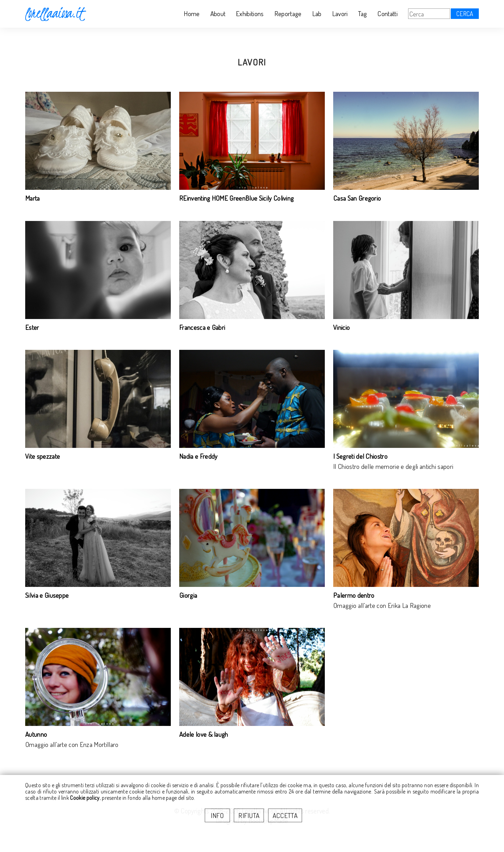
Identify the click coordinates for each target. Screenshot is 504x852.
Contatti (387, 13)
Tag (362, 13)
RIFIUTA (249, 815)
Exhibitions (250, 13)
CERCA (465, 14)
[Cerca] (429, 14)
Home (192, 13)
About (218, 13)
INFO (217, 815)
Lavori (340, 13)
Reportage (288, 13)
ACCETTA (285, 815)
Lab (317, 13)
